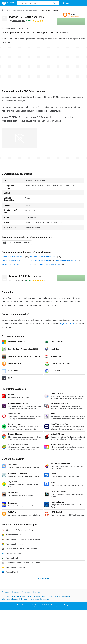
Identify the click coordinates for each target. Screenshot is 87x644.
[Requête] (38, 3)
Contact (15, 592)
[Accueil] (3, 10)
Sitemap (36, 592)
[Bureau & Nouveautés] (17, 10)
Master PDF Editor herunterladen (44, 257)
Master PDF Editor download (13, 257)
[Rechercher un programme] (54, 3)
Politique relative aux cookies (34, 596)
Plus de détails (43, 578)
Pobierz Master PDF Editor (49, 264)
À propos (5, 592)
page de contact (67, 324)
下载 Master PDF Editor (40, 260)
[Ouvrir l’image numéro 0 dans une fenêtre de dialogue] (19, 138)
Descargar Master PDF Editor (14, 260)
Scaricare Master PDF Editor (67, 260)
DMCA (24, 599)
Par (17, 21)
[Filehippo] (8, 3)
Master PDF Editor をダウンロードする (18, 264)
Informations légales (10, 599)
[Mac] (7, 10)
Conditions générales (10, 596)
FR (81, 3)
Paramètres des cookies (40, 599)
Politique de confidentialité (59, 596)
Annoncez (26, 592)
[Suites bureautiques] (32, 10)
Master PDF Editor (26, 17)
